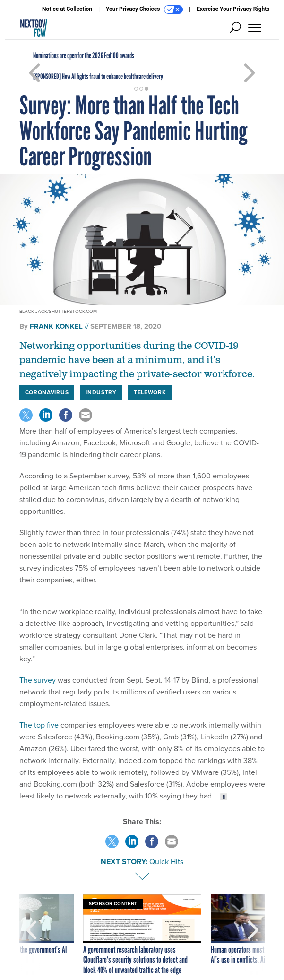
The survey (38, 680)
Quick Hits (166, 862)
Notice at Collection (67, 9)
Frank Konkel (56, 326)
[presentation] (31, 935)
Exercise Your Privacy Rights (233, 9)
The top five (40, 725)
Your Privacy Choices (144, 9)
